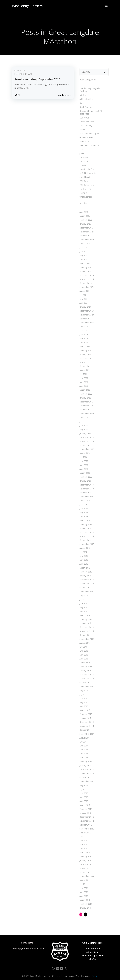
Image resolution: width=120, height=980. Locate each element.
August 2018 (85, 545)
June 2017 (83, 600)
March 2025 (84, 260)
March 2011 (84, 897)
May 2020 (83, 462)
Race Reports (85, 158)
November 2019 (86, 485)
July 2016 (83, 644)
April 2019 (83, 513)
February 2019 (85, 521)
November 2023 (86, 311)
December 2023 (86, 308)
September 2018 (86, 541)
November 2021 (86, 402)
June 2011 (83, 885)
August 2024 (85, 288)
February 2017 (85, 616)
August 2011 (85, 877)
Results (82, 162)
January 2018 (85, 572)
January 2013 (85, 810)
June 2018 (83, 553)
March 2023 (84, 343)
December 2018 (86, 529)
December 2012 (86, 814)
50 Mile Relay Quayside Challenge (94, 88)
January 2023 (85, 351)
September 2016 (86, 636)
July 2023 (83, 327)
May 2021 (83, 426)
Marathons (84, 138)
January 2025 (85, 268)
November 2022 (86, 359)
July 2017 (83, 596)
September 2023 (86, 319)
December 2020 (86, 434)
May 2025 (83, 252)
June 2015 (83, 695)
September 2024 (86, 284)
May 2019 (83, 509)
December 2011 (86, 861)
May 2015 (83, 699)
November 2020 (86, 438)
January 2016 (85, 667)
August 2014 (85, 735)
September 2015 (86, 683)
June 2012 (83, 837)
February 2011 (85, 901)
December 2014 (86, 719)
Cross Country (85, 122)
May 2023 (83, 335)
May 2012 (83, 841)
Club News (84, 114)
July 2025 (83, 244)
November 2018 (86, 533)
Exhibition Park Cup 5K (89, 130)
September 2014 (86, 731)
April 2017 (83, 608)
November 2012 (86, 818)
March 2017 (84, 612)
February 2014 (85, 758)
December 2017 (86, 576)
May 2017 (83, 604)
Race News (84, 154)
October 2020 (85, 442)
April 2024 (83, 300)
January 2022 (85, 394)
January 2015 (85, 715)
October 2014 (85, 727)
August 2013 (85, 782)
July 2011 (83, 881)
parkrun (82, 150)
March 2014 (84, 754)
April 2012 (83, 845)
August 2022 (85, 367)
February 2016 (85, 663)
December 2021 (86, 398)
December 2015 (86, 671)
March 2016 (84, 659)
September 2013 (86, 778)
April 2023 (83, 339)
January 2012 (85, 857)
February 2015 (85, 711)
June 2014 (83, 742)
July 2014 (83, 738)
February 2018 (85, 568)
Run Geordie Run (86, 166)
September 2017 (86, 588)
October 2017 (85, 584)
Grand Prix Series (87, 134)
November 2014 (86, 723)
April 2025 (83, 256)
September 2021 (86, 410)
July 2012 (83, 833)
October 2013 (85, 774)
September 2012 (86, 825)
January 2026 (85, 221)
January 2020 (85, 478)
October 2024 (85, 280)
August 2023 (85, 323)
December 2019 (86, 481)
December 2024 (86, 272)
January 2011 (85, 905)
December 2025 (86, 224)
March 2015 (84, 707)
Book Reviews (85, 104)
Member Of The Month (89, 142)
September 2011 (86, 873)
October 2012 (85, 822)
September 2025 (86, 236)
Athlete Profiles (86, 96)
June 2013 (83, 790)
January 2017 (85, 620)
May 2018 (83, 557)
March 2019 (84, 517)
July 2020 (83, 454)
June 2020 (83, 458)
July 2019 (83, 501)
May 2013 (83, 794)
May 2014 (83, 746)
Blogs (82, 100)
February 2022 (85, 391)
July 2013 (83, 786)
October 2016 (85, 632)
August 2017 (85, 592)
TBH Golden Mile (87, 182)
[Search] (105, 72)
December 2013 (86, 766)
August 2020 (85, 450)
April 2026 (83, 209)
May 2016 (83, 651)
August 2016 (85, 640)
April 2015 (83, 703)
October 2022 (85, 363)
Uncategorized (85, 194)
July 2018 (83, 549)
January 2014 (85, 762)
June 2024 (83, 296)
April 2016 (83, 655)
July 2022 (83, 371)
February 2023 (85, 347)
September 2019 (86, 493)
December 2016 (86, 624)
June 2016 (83, 648)
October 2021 (85, 406)
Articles (82, 92)
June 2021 (83, 422)
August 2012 (85, 829)
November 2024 (86, 276)
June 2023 (83, 331)
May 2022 (83, 379)
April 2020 (83, 466)
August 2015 (85, 687)
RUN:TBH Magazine (88, 170)
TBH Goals (84, 178)
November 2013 (86, 770)
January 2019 (85, 525)
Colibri (95, 973)
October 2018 (85, 537)
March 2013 (84, 802)
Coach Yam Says (86, 118)
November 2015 (86, 675)
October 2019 (85, 489)
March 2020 (84, 470)
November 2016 (86, 628)
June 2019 (83, 505)
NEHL (82, 146)
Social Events (85, 174)
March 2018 (84, 565)
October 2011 (85, 869)
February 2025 (85, 264)
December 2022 (86, 355)
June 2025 (83, 248)
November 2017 (86, 580)
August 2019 (85, 497)
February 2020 (85, 474)
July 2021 (83, 418)
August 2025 (85, 240)
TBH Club (21, 71)
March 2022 (84, 387)
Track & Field (85, 186)
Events (82, 126)
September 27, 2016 (23, 74)
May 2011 (83, 889)
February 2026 (85, 217)
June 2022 (83, 375)
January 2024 (85, 304)
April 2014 (83, 750)
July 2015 (83, 691)
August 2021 (85, 414)
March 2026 (84, 213)
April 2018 (83, 561)
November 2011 (86, 865)
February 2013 (85, 806)
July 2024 (83, 292)
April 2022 (83, 383)
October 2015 (85, 679)
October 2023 (85, 315)
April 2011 (83, 893)
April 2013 (83, 798)
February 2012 (85, 853)
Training (83, 190)
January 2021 (85, 430)
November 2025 (86, 228)
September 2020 (86, 446)
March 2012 (84, 849)
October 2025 (85, 232)
